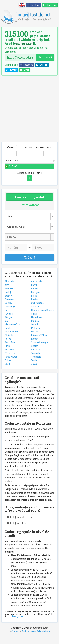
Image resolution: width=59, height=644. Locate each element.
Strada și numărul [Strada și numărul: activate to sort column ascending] (26, 162)
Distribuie (33, 5)
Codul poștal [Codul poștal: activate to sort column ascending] (9, 162)
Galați (34, 321)
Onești (34, 332)
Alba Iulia (9, 289)
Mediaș (35, 328)
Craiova (35, 314)
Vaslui (8, 371)
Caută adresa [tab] (29, 212)
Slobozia (9, 357)
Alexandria (36, 289)
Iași (6, 328)
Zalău (34, 371)
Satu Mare (10, 350)
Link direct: (10, 52)
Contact (15, 639)
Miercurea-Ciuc (12, 332)
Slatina (35, 353)
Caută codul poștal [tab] (30, 204)
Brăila (34, 303)
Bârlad (34, 296)
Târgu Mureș (11, 364)
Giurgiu (8, 324)
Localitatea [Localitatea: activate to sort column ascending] (45, 164)
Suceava (35, 357)
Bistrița (8, 299)
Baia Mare (10, 296)
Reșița (8, 346)
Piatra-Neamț (12, 339)
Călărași (9, 310)
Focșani (9, 321)
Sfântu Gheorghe (40, 350)
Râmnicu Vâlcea (39, 342)
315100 (13, 170)
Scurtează (45, 57)
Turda (34, 368)
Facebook (26, 65)
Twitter (11, 70)
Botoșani (36, 299)
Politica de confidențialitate (36, 639)
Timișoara (36, 364)
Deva (7, 317)
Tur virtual (49, 5)
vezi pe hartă (24, 44)
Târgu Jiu (36, 360)
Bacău (34, 292)
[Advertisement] (29, 109)
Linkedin (41, 65)
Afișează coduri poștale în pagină (29, 148)
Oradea (8, 335)
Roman (35, 346)
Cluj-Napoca (37, 310)
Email (24, 70)
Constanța (10, 314)
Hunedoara (37, 324)
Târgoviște (10, 360)
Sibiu (7, 353)
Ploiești (9, 342)
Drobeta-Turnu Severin (43, 317)
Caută (29, 265)
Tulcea (8, 368)
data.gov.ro (17, 623)
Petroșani (36, 335)
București (9, 307)
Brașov (8, 303)
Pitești (34, 339)
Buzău (34, 307)
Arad (7, 292)
